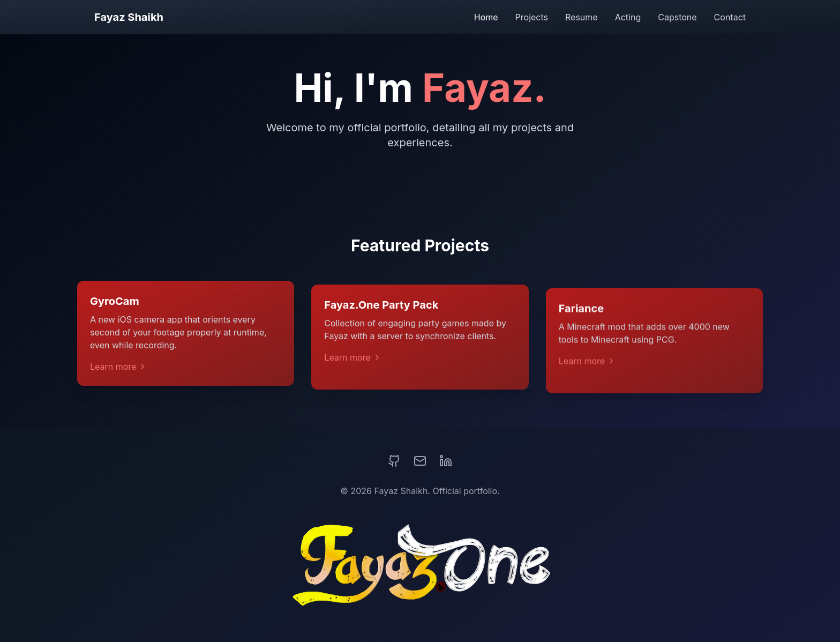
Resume (582, 17)
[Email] (420, 461)
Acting (628, 17)
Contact (730, 17)
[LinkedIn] (446, 461)
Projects (532, 17)
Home (486, 17)
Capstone (677, 17)
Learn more (118, 370)
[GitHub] (394, 461)
